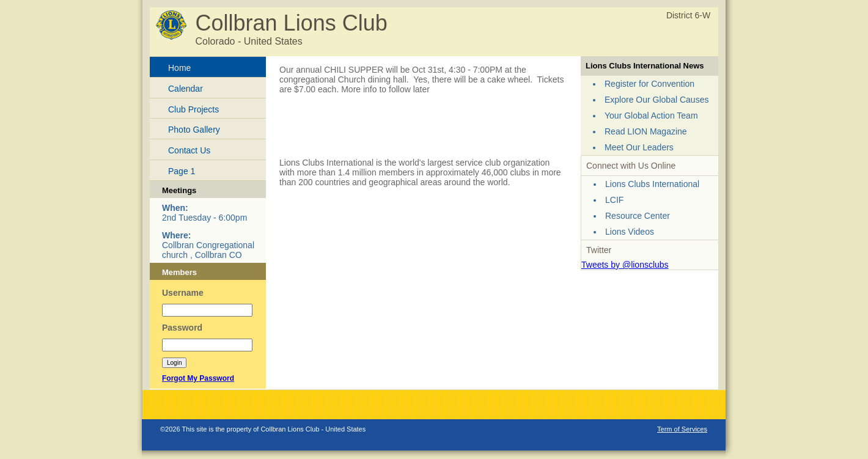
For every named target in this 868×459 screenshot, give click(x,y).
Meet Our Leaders (639, 147)
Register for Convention (649, 84)
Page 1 (182, 171)
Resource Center (638, 216)
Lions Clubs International (652, 184)
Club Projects (193, 109)
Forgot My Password (198, 378)
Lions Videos (630, 232)
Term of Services (682, 429)
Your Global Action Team (651, 116)
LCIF (614, 200)
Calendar (186, 89)
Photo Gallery (194, 130)
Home (179, 68)
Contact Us (189, 150)
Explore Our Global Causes (657, 100)
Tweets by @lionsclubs (625, 265)
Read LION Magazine (646, 131)
